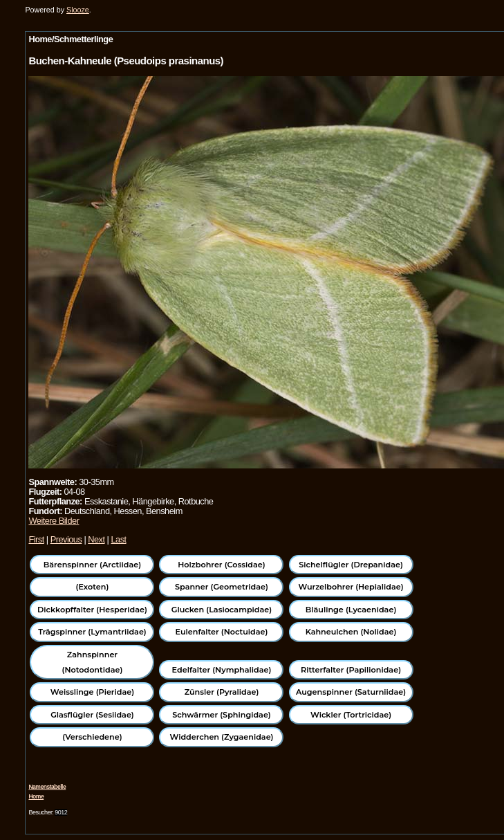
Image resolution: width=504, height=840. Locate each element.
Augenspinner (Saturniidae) (351, 692)
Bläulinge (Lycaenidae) (351, 610)
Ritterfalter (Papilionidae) (351, 670)
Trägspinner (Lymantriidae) (92, 632)
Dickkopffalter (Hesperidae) (92, 610)
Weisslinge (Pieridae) (92, 692)
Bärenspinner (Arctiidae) (92, 565)
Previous (66, 539)
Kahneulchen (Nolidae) (351, 632)
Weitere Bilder (54, 521)
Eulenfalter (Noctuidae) (222, 632)
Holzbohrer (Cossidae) (221, 565)
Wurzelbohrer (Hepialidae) (351, 587)
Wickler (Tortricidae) (351, 715)
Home (36, 796)
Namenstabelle (47, 787)
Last (118, 539)
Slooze (78, 10)
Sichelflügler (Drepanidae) (351, 565)
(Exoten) (93, 587)
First (36, 539)
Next (96, 539)
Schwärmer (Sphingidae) (222, 715)
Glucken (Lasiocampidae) (222, 610)
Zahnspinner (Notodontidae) (93, 662)
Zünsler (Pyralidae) (222, 692)
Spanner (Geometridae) (222, 587)
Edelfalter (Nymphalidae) (222, 670)
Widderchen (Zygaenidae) (221, 737)
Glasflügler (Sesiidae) (92, 715)
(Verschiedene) (92, 737)
